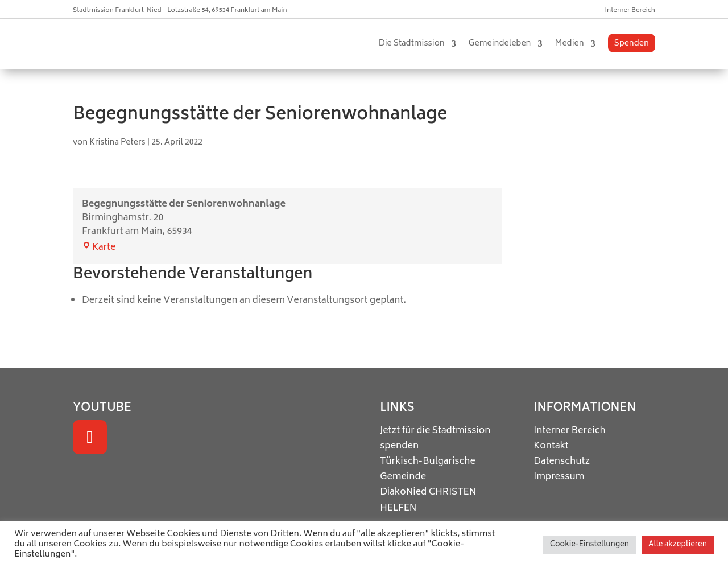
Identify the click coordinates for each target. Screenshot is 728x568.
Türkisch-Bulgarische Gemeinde (428, 469)
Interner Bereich (630, 11)
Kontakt (551, 446)
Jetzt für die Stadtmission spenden (435, 439)
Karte (99, 248)
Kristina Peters (117, 143)
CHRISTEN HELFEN (428, 500)
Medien (570, 44)
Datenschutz (562, 462)
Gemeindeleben (500, 44)
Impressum (559, 477)
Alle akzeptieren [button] (678, 545)
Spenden (632, 44)
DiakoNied (403, 492)
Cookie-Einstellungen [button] (590, 545)
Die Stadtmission (412, 44)
